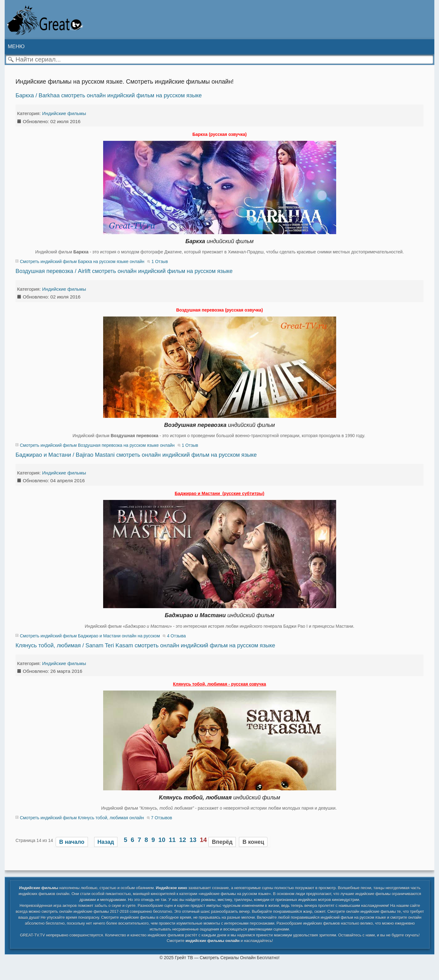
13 (193, 840)
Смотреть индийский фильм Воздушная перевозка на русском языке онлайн (97, 445)
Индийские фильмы (64, 113)
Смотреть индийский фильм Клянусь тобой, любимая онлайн (82, 818)
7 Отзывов (162, 818)
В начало (72, 842)
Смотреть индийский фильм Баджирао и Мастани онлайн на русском (90, 636)
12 (183, 840)
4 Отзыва (176, 636)
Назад (106, 842)
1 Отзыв (160, 261)
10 (162, 840)
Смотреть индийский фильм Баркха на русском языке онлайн (82, 261)
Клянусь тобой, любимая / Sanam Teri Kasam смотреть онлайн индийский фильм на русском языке (145, 645)
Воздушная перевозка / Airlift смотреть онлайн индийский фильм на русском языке (124, 271)
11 (172, 840)
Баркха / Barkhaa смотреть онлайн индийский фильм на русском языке (109, 95)
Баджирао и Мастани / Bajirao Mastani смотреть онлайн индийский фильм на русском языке (136, 455)
